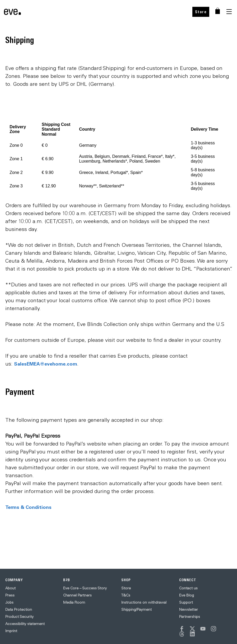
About (10, 588)
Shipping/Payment (136, 609)
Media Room (74, 602)
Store (201, 12)
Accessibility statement (25, 624)
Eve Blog (187, 595)
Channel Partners (77, 595)
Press (10, 595)
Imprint (11, 631)
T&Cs (126, 595)
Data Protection (19, 609)
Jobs (9, 602)
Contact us (188, 588)
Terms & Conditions (28, 507)
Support (186, 602)
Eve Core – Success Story (85, 588)
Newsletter (189, 609)
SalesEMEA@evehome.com (46, 364)
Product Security (19, 617)
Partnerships (190, 617)
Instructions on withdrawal (144, 602)
